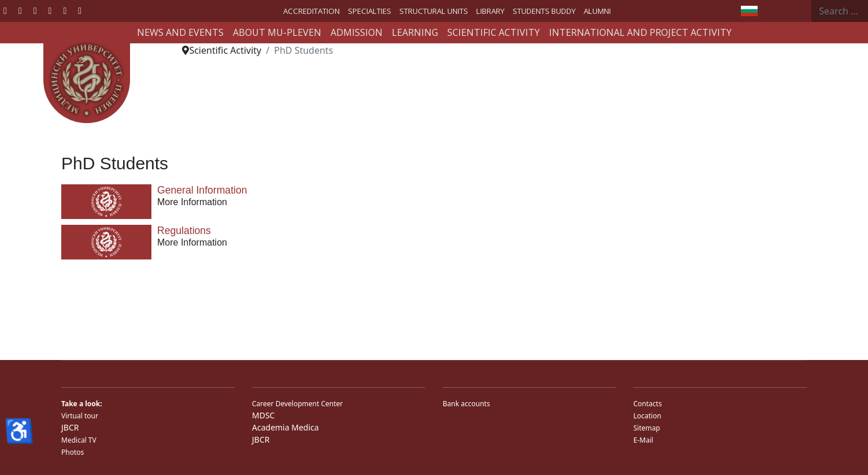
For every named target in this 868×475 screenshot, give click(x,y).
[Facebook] (5, 10)
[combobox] (840, 11)
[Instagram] (65, 10)
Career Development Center (297, 404)
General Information (202, 190)
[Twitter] (20, 10)
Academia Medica (285, 427)
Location (647, 416)
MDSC (263, 415)
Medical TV (79, 440)
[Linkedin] (50, 10)
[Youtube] (35, 10)
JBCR (70, 427)
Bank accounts (466, 404)
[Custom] (80, 10)
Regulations (184, 231)
